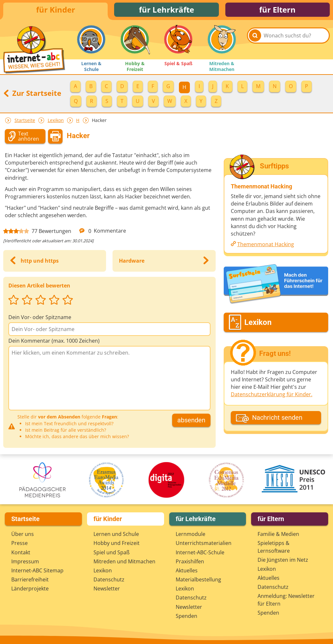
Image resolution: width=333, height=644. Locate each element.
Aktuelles (187, 571)
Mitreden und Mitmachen (124, 562)
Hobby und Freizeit (117, 544)
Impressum (25, 562)
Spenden (186, 616)
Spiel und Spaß (112, 553)
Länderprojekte (30, 589)
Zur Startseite (32, 95)
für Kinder (56, 10)
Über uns (23, 535)
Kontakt (21, 553)
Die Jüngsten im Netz (283, 560)
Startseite (25, 122)
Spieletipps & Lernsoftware (274, 547)
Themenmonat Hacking (266, 246)
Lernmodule (191, 535)
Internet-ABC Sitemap (37, 571)
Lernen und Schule (116, 535)
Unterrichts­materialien (204, 544)
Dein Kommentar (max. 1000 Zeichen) (54, 343)
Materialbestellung (198, 580)
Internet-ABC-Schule (200, 553)
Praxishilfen (190, 562)
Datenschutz (109, 580)
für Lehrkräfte (166, 10)
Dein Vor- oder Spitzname (40, 319)
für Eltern (277, 10)
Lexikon (56, 122)
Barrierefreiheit (30, 580)
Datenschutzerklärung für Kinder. (272, 396)
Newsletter (107, 589)
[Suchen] (255, 42)
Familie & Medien (278, 535)
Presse (20, 544)
